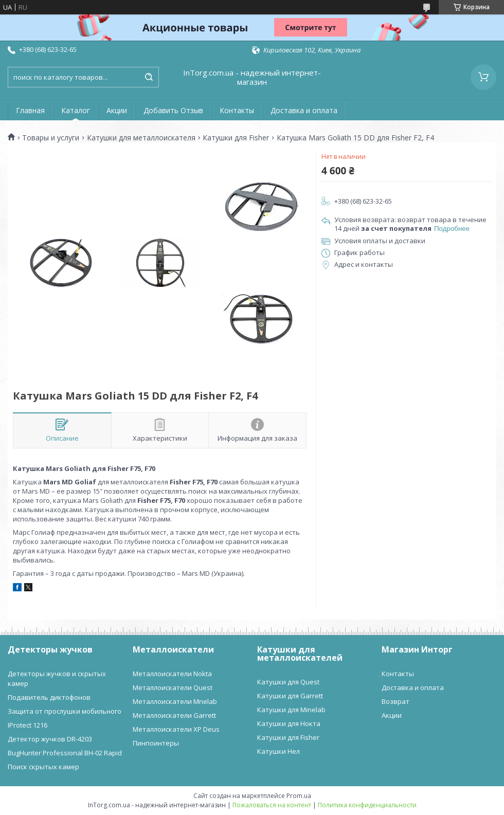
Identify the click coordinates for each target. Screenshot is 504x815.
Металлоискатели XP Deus (176, 729)
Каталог (76, 110)
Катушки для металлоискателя (141, 138)
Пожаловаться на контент (272, 805)
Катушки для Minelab (291, 710)
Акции (117, 110)
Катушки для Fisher (236, 138)
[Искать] (149, 77)
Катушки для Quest (288, 682)
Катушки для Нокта (289, 723)
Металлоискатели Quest (173, 687)
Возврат (395, 701)
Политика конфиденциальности (367, 805)
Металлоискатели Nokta (172, 674)
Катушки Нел (278, 751)
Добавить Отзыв (173, 110)
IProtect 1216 (28, 725)
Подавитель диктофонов (49, 697)
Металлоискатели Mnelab (175, 701)
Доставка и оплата (304, 110)
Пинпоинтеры (156, 743)
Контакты (237, 110)
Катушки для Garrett (290, 696)
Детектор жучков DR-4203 (50, 739)
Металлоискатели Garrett (174, 715)
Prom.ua (299, 796)
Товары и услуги (51, 138)
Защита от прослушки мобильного (65, 711)
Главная (30, 110)
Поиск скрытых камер (43, 767)
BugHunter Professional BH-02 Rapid (65, 753)
